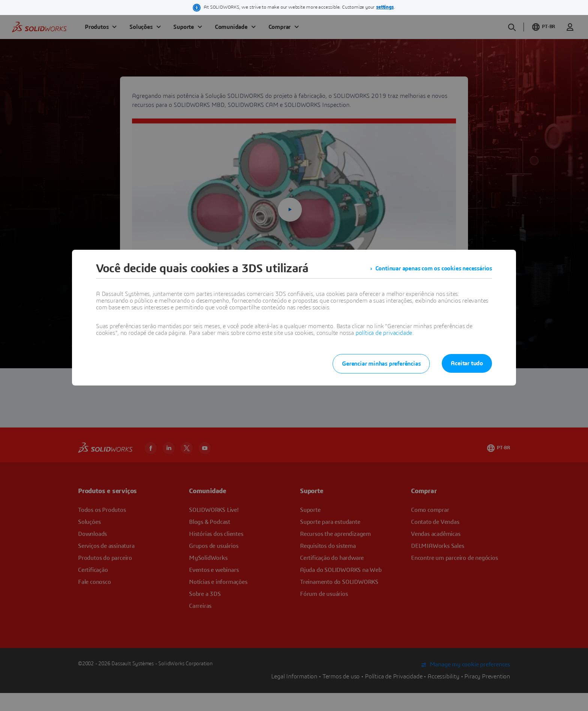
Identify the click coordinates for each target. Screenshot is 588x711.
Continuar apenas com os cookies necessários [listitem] (434, 268)
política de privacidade (384, 333)
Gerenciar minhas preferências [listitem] (381, 364)
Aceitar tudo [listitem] (467, 363)
